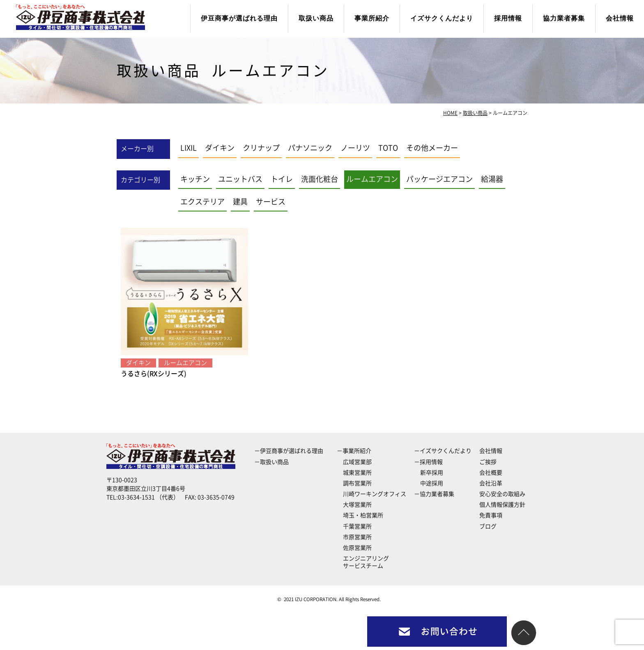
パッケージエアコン (439, 179)
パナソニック (310, 148)
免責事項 (491, 515)
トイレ (282, 179)
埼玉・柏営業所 (363, 515)
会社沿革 (491, 483)
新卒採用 (432, 473)
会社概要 (491, 473)
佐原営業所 (357, 548)
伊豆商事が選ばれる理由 (239, 18)
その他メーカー (432, 148)
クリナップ (261, 148)
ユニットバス (240, 179)
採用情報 (508, 18)
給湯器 (492, 179)
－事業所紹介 (354, 451)
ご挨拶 (488, 462)
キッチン (195, 179)
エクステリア (202, 202)
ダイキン (220, 148)
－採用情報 (428, 462)
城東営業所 (357, 473)
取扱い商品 (316, 18)
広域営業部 (357, 462)
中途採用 (432, 483)
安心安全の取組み (502, 494)
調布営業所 (357, 483)
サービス (271, 202)
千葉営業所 (357, 526)
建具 (240, 202)
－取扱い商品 (271, 462)
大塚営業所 (357, 505)
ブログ (488, 526)
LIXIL (189, 148)
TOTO (388, 148)
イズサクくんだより (442, 18)
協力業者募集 (564, 18)
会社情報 (620, 18)
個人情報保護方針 (502, 505)
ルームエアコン (372, 179)
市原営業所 (357, 537)
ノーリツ (355, 148)
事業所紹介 (372, 18)
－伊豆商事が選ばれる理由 (289, 451)
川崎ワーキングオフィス (375, 494)
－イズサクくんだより (443, 451)
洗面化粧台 (320, 179)
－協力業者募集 (434, 494)
